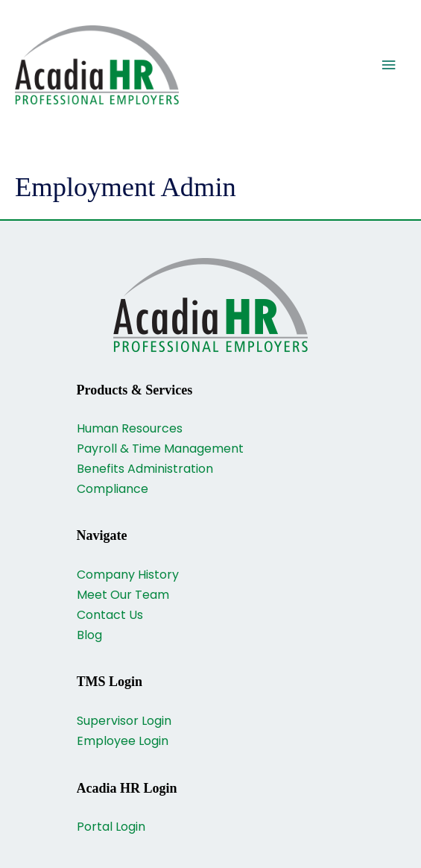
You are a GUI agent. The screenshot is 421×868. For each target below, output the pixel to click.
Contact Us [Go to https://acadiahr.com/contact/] (110, 615)
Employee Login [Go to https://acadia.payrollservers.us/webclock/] (123, 741)
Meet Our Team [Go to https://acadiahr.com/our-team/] (123, 595)
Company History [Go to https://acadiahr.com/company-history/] (128, 575)
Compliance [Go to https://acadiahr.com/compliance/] (113, 489)
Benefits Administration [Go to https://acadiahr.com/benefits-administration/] (145, 469)
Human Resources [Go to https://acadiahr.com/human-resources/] (130, 428)
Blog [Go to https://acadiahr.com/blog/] (89, 635)
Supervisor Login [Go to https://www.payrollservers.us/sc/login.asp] (124, 721)
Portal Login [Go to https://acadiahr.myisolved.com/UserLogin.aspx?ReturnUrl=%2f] (111, 827)
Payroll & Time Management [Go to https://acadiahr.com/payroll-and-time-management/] (160, 449)
